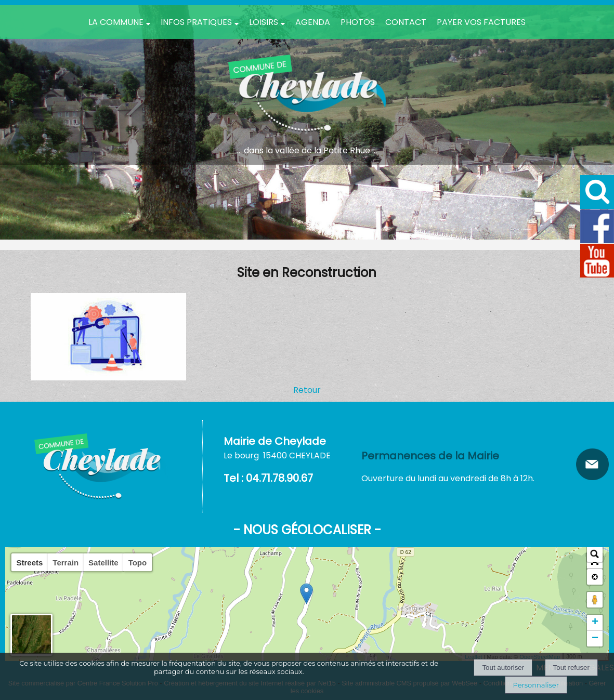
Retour (307, 390)
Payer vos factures (481, 22)
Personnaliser (536, 685)
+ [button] (595, 623)
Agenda (313, 22)
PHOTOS (358, 22)
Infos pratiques (196, 22)
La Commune (116, 22)
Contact (406, 22)
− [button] (595, 639)
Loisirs (264, 22)
